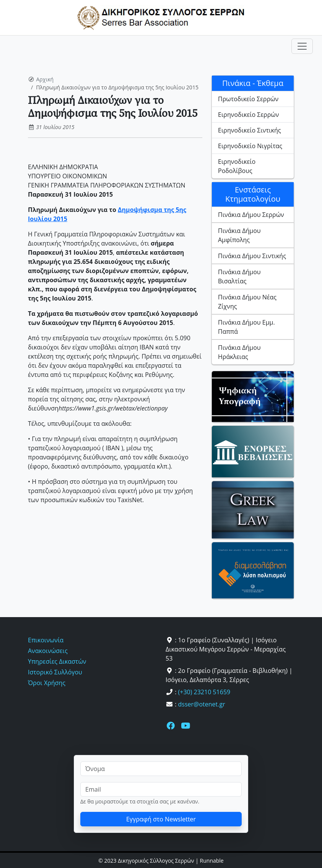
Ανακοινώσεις (48, 651)
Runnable (212, 861)
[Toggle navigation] (302, 46)
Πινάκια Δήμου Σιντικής (252, 256)
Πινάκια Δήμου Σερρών (251, 215)
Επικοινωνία (46, 640)
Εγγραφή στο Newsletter (161, 819)
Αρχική (45, 79)
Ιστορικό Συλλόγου (55, 672)
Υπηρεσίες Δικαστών (57, 661)
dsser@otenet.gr (202, 704)
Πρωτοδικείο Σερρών (248, 99)
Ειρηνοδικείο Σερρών (248, 115)
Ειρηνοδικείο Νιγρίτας (250, 146)
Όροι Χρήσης (47, 683)
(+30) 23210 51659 (204, 692)
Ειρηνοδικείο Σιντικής (249, 130)
